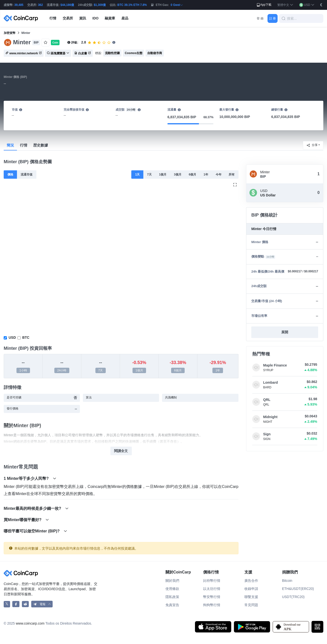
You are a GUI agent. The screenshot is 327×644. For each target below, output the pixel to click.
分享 (312, 145)
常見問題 (251, 605)
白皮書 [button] (83, 53)
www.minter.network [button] (24, 53)
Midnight (270, 417)
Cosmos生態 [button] (133, 53)
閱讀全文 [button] (121, 451)
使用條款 (172, 589)
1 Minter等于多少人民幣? (30, 478)
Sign (267, 434)
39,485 (19, 5)
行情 (24, 145)
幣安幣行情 (212, 597)
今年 (219, 175)
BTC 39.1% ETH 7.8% (132, 5)
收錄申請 (251, 589)
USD (12, 337)
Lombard (270, 382)
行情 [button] (53, 18)
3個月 (178, 175)
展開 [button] (285, 332)
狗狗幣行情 (212, 605)
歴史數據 (41, 145)
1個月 (163, 175)
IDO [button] (96, 18)
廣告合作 (251, 581)
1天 (138, 175)
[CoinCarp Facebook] (16, 604)
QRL (267, 400)
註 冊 (273, 18)
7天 (149, 175)
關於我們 (172, 581)
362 (40, 5)
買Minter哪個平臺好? (26, 520)
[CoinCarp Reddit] (25, 604)
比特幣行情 (212, 581)
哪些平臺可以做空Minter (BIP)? (35, 531)
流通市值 (27, 175)
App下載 (264, 5)
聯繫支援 (251, 597)
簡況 (10, 145)
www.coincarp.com (30, 623)
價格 (10, 175)
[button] (285, 5)
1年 (206, 175)
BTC (26, 337)
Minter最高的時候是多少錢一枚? (36, 508)
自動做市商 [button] (155, 53)
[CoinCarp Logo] (22, 18)
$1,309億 (100, 5)
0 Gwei (177, 5)
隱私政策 (172, 597)
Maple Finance (275, 365)
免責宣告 (172, 605)
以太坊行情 (212, 589)
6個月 (193, 175)
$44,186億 (67, 5)
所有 (232, 175)
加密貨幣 (10, 33)
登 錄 (260, 18)
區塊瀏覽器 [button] (58, 53)
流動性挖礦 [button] (112, 53)
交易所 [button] (68, 18)
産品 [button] (125, 18)
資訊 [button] (83, 18)
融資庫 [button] (110, 18)
